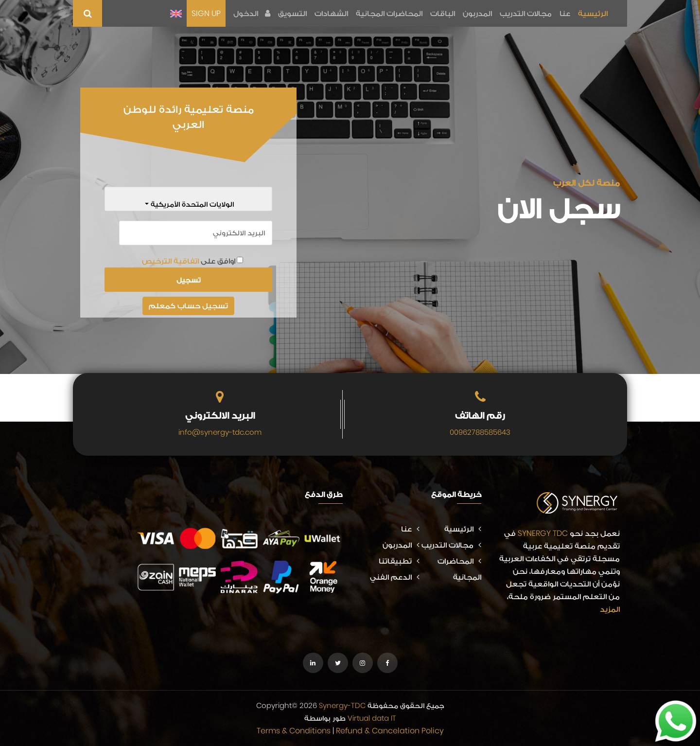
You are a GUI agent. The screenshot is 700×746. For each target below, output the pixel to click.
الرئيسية (593, 13)
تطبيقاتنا (399, 561)
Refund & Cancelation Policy (390, 731)
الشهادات (331, 13)
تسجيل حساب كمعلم (188, 306)
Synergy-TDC (342, 705)
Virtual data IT (372, 718)
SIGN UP (206, 13)
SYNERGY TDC (543, 533)
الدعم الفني (395, 577)
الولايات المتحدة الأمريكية (191, 204)
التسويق (292, 13)
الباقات (443, 13)
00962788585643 (480, 432)
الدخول (252, 13)
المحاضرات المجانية (389, 13)
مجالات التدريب (526, 13)
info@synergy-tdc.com (220, 432)
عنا (565, 13)
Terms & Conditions (294, 731)
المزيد (610, 609)
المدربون (477, 13)
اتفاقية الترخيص (170, 261)
